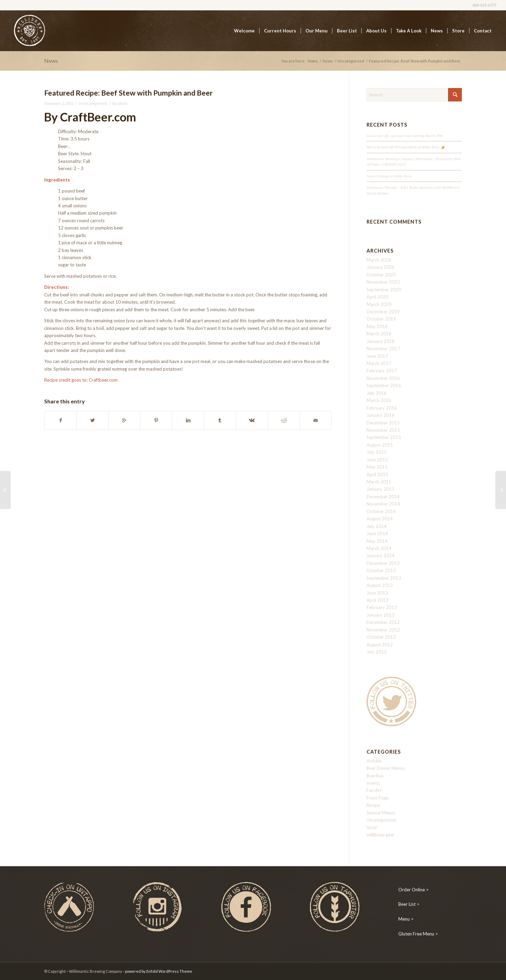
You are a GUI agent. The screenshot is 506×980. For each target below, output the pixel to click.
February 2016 (382, 408)
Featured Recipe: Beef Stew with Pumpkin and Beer (128, 93)
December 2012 (383, 622)
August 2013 (380, 585)
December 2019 (383, 312)
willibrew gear (381, 835)
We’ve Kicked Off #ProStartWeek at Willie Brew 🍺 (406, 147)
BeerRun (375, 776)
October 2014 (381, 511)
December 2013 (383, 563)
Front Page (378, 798)
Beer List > (409, 904)
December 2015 (383, 423)
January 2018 (381, 341)
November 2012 (383, 630)
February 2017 (382, 371)
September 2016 (384, 385)
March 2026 (379, 260)
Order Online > (413, 890)
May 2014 (377, 541)
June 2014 (377, 533)
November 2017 (383, 349)
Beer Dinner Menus (386, 768)
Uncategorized (351, 61)
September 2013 (384, 578)
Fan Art (374, 790)
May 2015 (377, 467)
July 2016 (377, 393)
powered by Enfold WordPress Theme (159, 971)
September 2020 (384, 290)
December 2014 (383, 497)
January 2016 (381, 415)
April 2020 (377, 297)
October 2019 (381, 319)
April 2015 (377, 474)
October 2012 (381, 637)
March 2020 (379, 304)
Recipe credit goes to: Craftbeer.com (81, 380)
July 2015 (377, 452)
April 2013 (377, 600)
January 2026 (381, 267)
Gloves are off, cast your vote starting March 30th (405, 136)
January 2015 (381, 489)
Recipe (373, 805)
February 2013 (382, 607)
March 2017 (379, 363)
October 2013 (381, 570)
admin (122, 104)
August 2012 (380, 645)
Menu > (406, 919)
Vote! (372, 827)
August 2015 (380, 445)
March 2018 (379, 334)
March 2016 (379, 400)
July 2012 (377, 652)
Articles (374, 761)
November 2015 (383, 430)
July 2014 (377, 526)
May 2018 (377, 326)
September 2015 (384, 437)
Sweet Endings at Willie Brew (389, 176)
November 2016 (383, 378)
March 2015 (379, 482)
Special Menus (381, 813)
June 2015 (377, 460)
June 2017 (377, 356)
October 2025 (381, 275)
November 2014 (383, 504)
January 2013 (381, 615)
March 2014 (379, 548)
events (373, 783)
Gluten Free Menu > (418, 934)
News (51, 61)
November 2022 (383, 282)
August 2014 (380, 519)
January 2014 (381, 556)
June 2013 (377, 593)
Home (313, 61)
